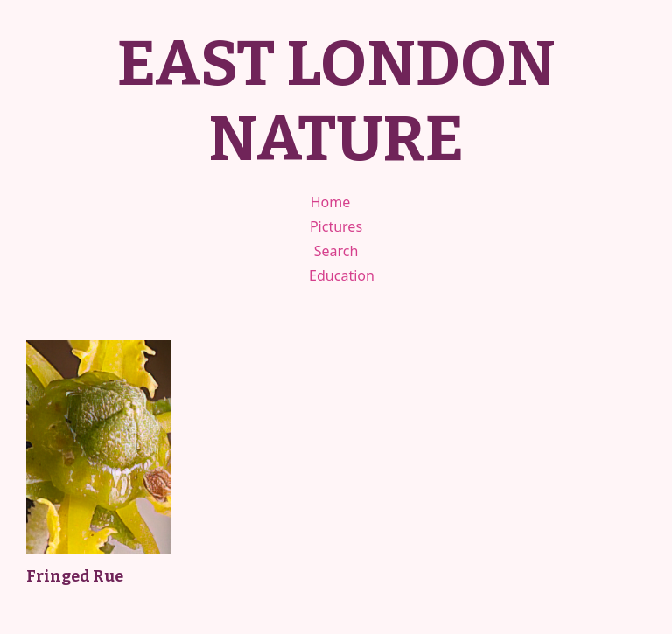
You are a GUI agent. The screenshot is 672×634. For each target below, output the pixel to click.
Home (331, 202)
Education (342, 275)
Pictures (336, 226)
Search (336, 251)
